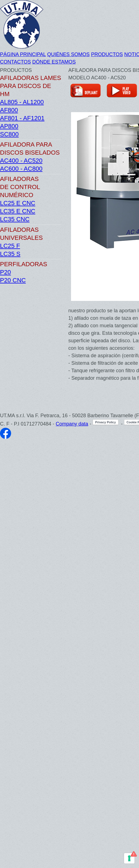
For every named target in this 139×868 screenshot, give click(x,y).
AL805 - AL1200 (22, 102)
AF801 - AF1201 (22, 118)
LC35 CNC (15, 219)
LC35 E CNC (18, 211)
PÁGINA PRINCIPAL (23, 54)
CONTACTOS (15, 62)
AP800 (9, 126)
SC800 (9, 134)
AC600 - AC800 (21, 169)
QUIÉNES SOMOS (68, 54)
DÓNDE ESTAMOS (54, 62)
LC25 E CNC (18, 203)
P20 (5, 272)
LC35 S (10, 254)
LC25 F (10, 246)
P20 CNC (13, 280)
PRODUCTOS (107, 54)
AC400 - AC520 (21, 161)
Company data (72, 424)
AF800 (9, 110)
